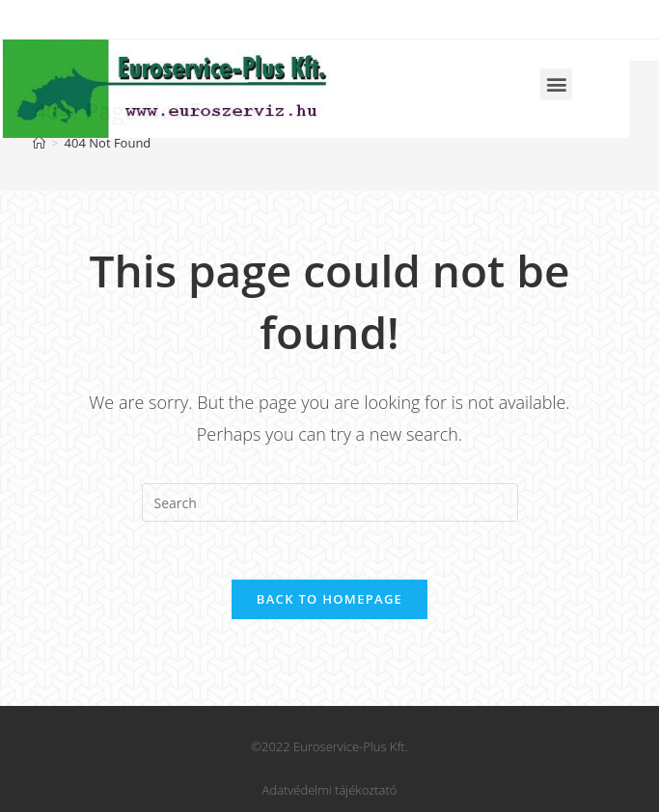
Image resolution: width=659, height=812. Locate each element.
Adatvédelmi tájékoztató (330, 790)
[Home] (39, 143)
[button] (532, 84)
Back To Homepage (329, 599)
